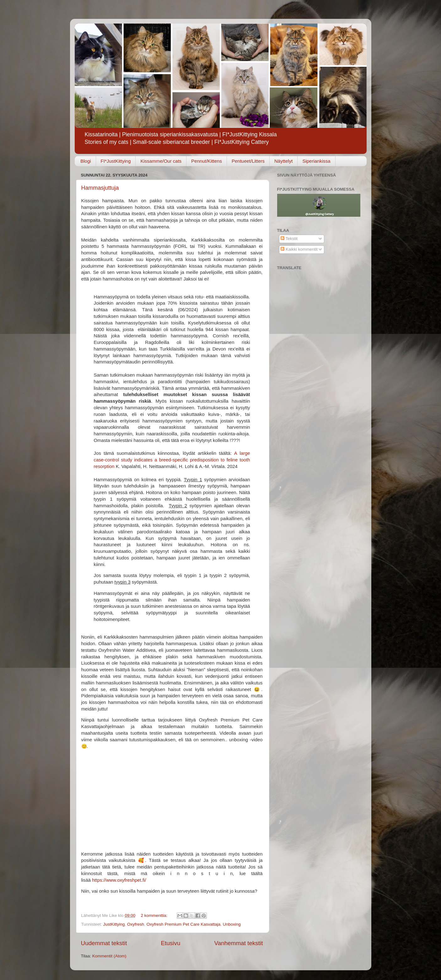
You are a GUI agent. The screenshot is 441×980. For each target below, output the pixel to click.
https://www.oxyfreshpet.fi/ (119, 880)
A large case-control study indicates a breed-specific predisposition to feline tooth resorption (172, 460)
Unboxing (232, 924)
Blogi (86, 161)
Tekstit (289, 239)
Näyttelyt (283, 161)
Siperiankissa (316, 161)
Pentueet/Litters (248, 161)
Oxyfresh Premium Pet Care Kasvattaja (184, 924)
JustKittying (114, 924)
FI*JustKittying (116, 161)
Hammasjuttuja (100, 188)
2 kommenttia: (155, 915)
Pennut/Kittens (207, 161)
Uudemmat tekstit (104, 943)
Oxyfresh (136, 924)
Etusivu (170, 943)
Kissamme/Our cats (161, 161)
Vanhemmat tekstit (238, 943)
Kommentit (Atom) (109, 956)
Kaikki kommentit (299, 249)
